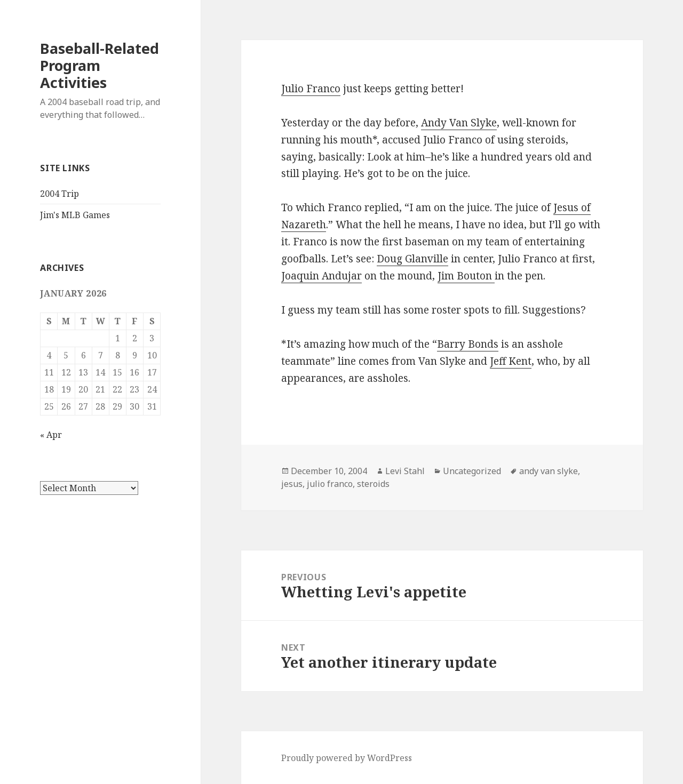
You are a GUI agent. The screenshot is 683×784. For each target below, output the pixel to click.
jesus (292, 484)
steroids (373, 484)
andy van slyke (549, 471)
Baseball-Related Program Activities (100, 65)
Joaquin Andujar (321, 276)
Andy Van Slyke (459, 123)
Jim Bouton (466, 276)
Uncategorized (472, 471)
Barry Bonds (468, 344)
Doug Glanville (412, 259)
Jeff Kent (511, 361)
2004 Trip (59, 194)
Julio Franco (311, 89)
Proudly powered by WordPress (347, 758)
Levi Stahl (405, 471)
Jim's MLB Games (75, 215)
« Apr (51, 435)
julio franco (330, 484)
